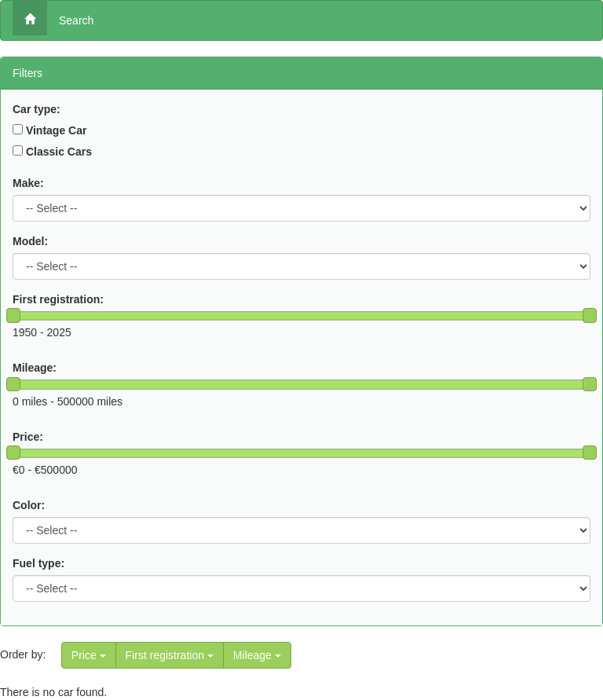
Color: (29, 505)
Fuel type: (38, 563)
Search (76, 20)
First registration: (58, 299)
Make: (28, 183)
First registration (170, 655)
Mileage (257, 655)
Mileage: (35, 368)
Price (89, 655)
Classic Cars (59, 152)
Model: (30, 241)
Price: (28, 437)
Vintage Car (57, 130)
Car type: (37, 109)
